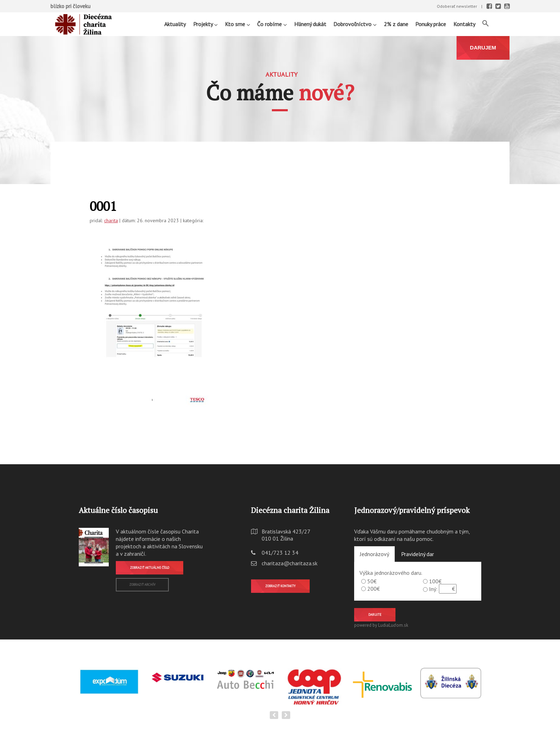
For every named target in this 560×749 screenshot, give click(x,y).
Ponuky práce (431, 24)
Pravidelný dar (418, 554)
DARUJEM (483, 48)
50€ (372, 581)
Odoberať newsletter (457, 6)
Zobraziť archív (142, 585)
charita (111, 220)
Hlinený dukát (310, 24)
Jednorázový (374, 554)
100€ (435, 581)
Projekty (205, 24)
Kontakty (464, 24)
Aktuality (175, 24)
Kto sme (237, 24)
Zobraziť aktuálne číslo (150, 568)
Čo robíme (272, 24)
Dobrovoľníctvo (355, 24)
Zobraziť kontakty (280, 586)
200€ (374, 589)
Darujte (375, 615)
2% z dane (396, 24)
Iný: (433, 589)
